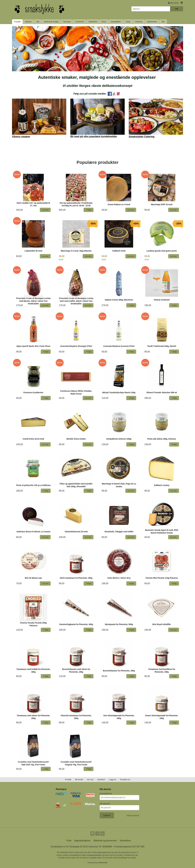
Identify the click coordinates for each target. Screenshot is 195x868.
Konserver (80, 22)
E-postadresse (106, 793)
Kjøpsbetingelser (82, 841)
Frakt (69, 841)
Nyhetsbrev (125, 841)
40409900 (107, 847)
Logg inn (113, 780)
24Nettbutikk (102, 863)
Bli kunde (79, 780)
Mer (163, 22)
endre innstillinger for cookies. (125, 858)
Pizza (104, 22)
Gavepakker (116, 22)
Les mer (106, 858)
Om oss (90, 780)
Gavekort (101, 780)
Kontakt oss (125, 780)
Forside (17, 22)
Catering (139, 22)
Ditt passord (105, 804)
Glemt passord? (133, 816)
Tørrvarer (67, 22)
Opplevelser (152, 22)
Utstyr (128, 22)
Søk (177, 9)
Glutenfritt (93, 22)
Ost (38, 22)
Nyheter (28, 22)
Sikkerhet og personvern (105, 841)
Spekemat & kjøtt (51, 22)
